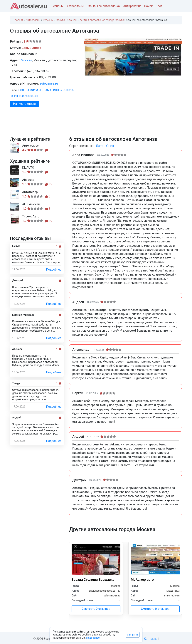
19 (49, 184)
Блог (159, 6)
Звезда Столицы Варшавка (93, 580)
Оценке (112, 146)
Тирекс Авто (31, 217)
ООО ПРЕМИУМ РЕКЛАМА (35, 90)
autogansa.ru (49, 83)
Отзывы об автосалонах (103, 6)
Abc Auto (28, 180)
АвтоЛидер (30, 192)
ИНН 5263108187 (64, 90)
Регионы (57, 6)
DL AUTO (28, 168)
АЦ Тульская (31, 204)
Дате (100, 146)
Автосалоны (75, 6)
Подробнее (54, 270)
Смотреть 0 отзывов (96, 609)
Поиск (148, 6)
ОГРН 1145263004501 (24, 96)
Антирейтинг (132, 6)
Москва (26, 60)
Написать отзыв (24, 104)
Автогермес (30, 146)
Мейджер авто (142, 580)
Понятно (133, 635)
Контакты (151, 639)
